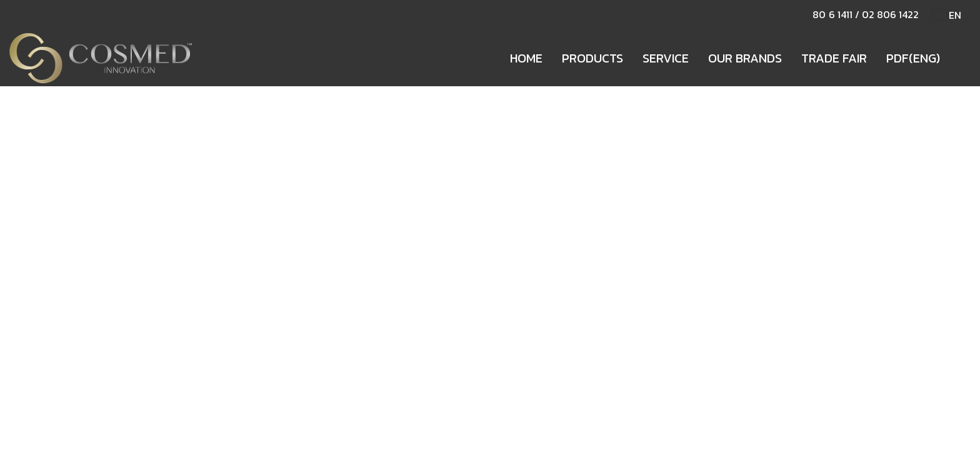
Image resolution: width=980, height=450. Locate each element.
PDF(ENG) (913, 58)
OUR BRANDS (745, 58)
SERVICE (666, 58)
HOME (526, 58)
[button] (961, 58)
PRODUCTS (592, 58)
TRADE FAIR (834, 58)
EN (947, 15)
